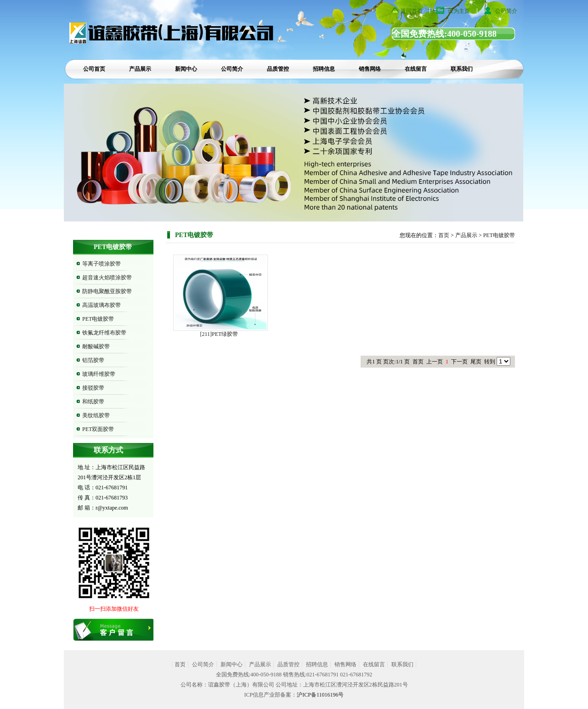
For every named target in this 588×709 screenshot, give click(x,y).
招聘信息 (324, 69)
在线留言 (416, 69)
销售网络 (370, 69)
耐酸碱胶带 (96, 346)
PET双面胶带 (98, 429)
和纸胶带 (93, 402)
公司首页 (94, 69)
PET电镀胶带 (98, 319)
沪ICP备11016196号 (320, 695)
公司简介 (506, 11)
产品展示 (140, 69)
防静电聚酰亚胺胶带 (107, 291)
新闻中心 (186, 69)
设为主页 (459, 11)
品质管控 (278, 69)
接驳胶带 (93, 388)
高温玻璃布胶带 (102, 305)
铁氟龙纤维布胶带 (104, 333)
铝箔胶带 (93, 360)
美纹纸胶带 (96, 415)
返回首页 (412, 11)
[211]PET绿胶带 (219, 334)
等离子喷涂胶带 (102, 264)
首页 (444, 235)
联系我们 (462, 69)
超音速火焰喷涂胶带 (107, 278)
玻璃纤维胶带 (99, 374)
